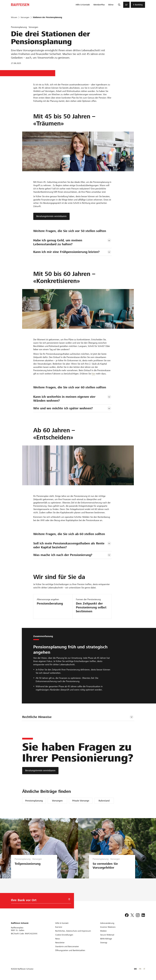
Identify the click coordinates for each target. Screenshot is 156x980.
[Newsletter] (60, 943)
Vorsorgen (57, 801)
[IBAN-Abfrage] (106, 939)
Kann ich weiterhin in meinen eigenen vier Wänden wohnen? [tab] (65, 399)
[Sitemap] (104, 943)
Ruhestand (104, 801)
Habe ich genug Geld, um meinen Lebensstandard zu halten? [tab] (58, 242)
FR (140, 969)
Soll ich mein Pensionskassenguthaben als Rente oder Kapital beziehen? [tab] (69, 545)
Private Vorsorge (81, 801)
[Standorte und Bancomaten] (67, 946)
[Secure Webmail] (107, 935)
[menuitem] (83, 5)
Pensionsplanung (34, 801)
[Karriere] (59, 927)
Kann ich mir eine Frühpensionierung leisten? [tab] (66, 252)
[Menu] (126, 5)
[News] (58, 939)
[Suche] (119, 5)
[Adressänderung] (107, 923)
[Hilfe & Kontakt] (62, 923)
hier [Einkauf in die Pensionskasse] (93, 374)
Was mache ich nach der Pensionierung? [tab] (63, 555)
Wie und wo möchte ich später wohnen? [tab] (63, 408)
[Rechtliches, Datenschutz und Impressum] (73, 931)
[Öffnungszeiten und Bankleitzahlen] (70, 950)
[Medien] (103, 931)
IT (144, 969)
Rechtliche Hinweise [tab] (37, 717)
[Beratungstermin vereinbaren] (40, 771)
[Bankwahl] (37, 901)
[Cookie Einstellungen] (64, 935)
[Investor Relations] (108, 927)
